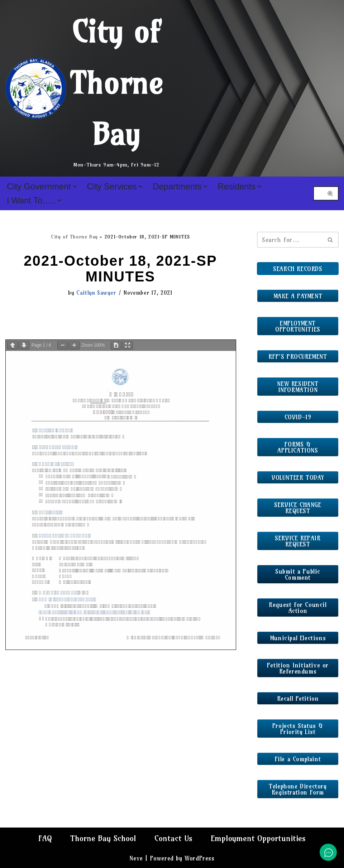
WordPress (199, 858)
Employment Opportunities (258, 838)
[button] (75, 187)
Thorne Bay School (103, 838)
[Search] (318, 193)
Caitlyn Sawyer (96, 293)
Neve (136, 858)
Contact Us (173, 838)
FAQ (45, 838)
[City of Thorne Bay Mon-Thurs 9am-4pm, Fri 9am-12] (84, 88)
